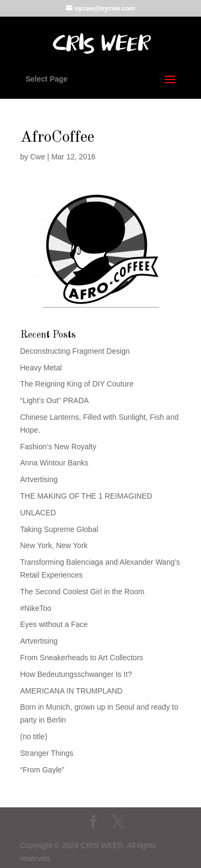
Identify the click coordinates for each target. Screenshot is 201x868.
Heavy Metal (41, 368)
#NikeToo (36, 608)
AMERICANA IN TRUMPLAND (72, 691)
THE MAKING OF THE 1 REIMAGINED (86, 496)
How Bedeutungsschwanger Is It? (76, 674)
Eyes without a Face (54, 624)
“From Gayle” (42, 770)
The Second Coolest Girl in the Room (83, 592)
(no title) (34, 736)
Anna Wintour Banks (55, 463)
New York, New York (54, 545)
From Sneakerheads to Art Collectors (82, 658)
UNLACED (38, 513)
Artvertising (39, 479)
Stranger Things (47, 753)
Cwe (38, 157)
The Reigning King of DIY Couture (77, 384)
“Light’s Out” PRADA (55, 400)
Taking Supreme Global (59, 529)
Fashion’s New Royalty (58, 447)
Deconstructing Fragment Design (75, 351)
